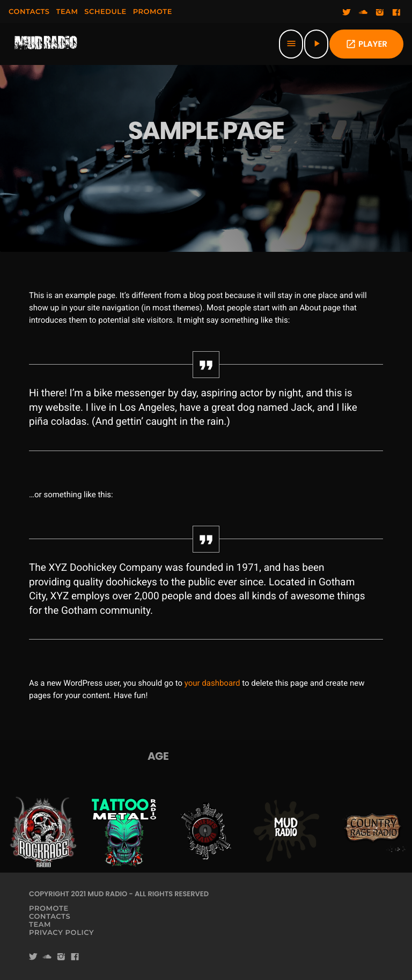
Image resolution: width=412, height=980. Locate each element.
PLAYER (366, 44)
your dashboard (212, 683)
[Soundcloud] (363, 13)
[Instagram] (380, 13)
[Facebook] (396, 13)
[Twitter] (347, 13)
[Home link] (46, 44)
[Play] (316, 44)
